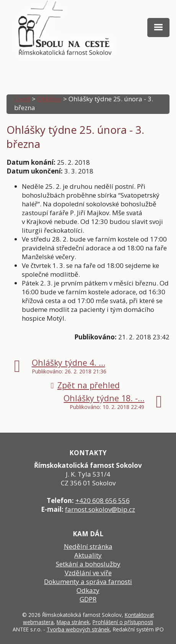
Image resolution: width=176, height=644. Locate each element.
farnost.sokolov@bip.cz (100, 509)
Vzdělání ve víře (88, 573)
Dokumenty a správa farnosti (88, 582)
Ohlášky (49, 99)
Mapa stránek (73, 622)
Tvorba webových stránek (78, 629)
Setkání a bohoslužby (88, 564)
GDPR (88, 599)
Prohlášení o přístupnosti (123, 622)
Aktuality (88, 555)
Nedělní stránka (88, 546)
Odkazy (88, 590)
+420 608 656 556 (103, 500)
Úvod (22, 99)
